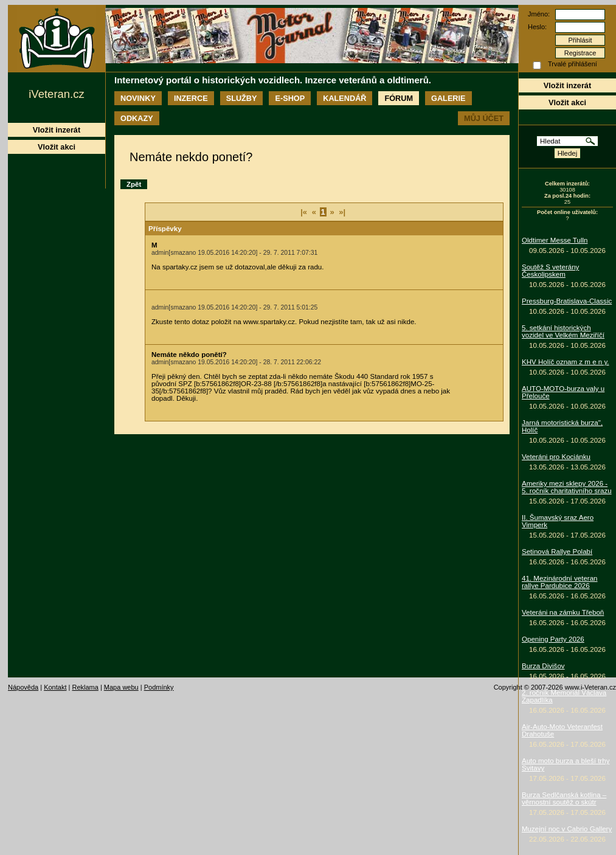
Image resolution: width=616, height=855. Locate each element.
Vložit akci (567, 102)
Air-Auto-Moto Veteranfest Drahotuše (562, 730)
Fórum (399, 98)
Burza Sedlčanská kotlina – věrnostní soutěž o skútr (564, 798)
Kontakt (55, 687)
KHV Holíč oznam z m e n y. (566, 362)
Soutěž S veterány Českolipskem (550, 271)
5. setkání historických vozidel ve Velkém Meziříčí (563, 331)
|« (304, 212)
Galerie (448, 98)
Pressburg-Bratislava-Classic (567, 301)
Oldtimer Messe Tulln (555, 240)
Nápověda (23, 687)
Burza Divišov (543, 666)
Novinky (138, 98)
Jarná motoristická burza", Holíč (562, 426)
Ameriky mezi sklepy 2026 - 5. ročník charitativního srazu (567, 487)
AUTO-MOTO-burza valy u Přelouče (563, 392)
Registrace (580, 53)
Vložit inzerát (567, 85)
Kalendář (344, 98)
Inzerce (191, 98)
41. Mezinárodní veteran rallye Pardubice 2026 (560, 582)
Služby (242, 98)
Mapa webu (121, 687)
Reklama (85, 687)
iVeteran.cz (56, 94)
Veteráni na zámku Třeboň (563, 612)
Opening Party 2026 (553, 639)
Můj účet (484, 118)
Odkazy (137, 118)
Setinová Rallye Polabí (557, 552)
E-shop (290, 98)
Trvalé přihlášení (573, 64)
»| (342, 212)
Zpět (134, 184)
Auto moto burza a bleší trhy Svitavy (566, 764)
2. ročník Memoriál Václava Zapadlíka (564, 696)
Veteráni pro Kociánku (556, 457)
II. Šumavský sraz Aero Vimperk (558, 521)
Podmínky (159, 687)
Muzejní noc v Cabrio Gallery (567, 829)
